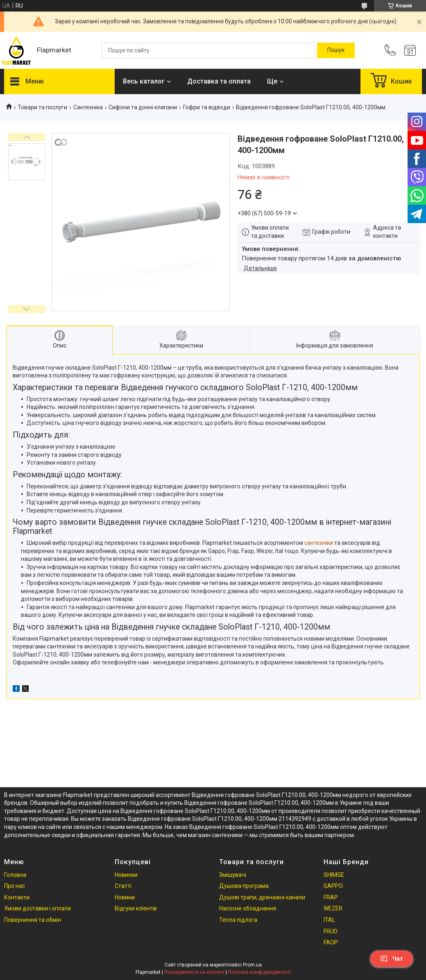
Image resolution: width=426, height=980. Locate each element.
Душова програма (244, 886)
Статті (123, 886)
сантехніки (319, 543)
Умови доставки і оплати (37, 908)
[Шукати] (336, 50)
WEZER (333, 908)
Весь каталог (144, 81)
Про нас (15, 886)
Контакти (17, 897)
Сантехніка (88, 107)
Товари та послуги (42, 107)
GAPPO (333, 886)
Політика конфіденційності (259, 972)
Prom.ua (252, 965)
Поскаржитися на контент (194, 972)
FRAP (331, 897)
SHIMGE (334, 875)
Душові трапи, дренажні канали (262, 897)
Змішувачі (233, 875)
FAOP (331, 942)
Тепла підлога (238, 920)
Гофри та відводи (207, 107)
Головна (15, 875)
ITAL (329, 920)
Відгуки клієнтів (136, 908)
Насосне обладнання (248, 908)
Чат (392, 959)
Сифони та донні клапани (143, 107)
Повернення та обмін (33, 920)
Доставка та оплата (219, 81)
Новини (125, 897)
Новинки (126, 875)
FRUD (331, 931)
